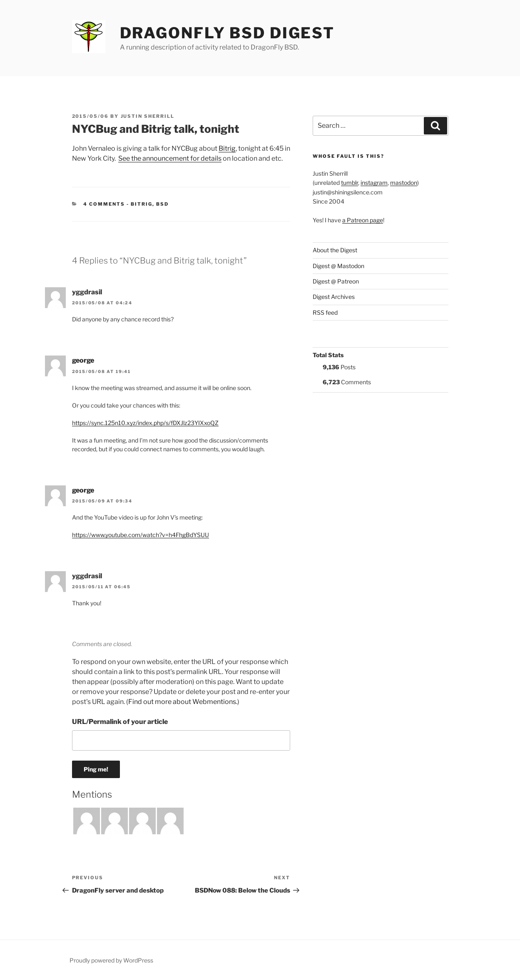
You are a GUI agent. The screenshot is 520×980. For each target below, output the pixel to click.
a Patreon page (363, 220)
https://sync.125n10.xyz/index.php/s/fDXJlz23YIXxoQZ (145, 423)
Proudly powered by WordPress (111, 960)
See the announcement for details (170, 158)
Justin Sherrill (148, 116)
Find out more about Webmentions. (183, 702)
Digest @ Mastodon (338, 266)
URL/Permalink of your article (120, 722)
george (83, 360)
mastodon (404, 183)
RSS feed (325, 312)
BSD (162, 204)
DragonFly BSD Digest (228, 33)
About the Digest (335, 250)
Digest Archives (334, 297)
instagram (374, 183)
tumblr (350, 183)
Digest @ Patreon (336, 281)
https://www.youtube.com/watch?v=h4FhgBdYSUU (141, 535)
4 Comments (104, 204)
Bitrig (227, 148)
